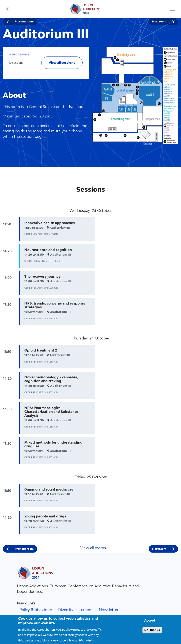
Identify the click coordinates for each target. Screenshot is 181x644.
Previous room (24, 21)
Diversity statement (75, 610)
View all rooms (93, 548)
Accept (150, 623)
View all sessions (62, 63)
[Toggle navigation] (172, 9)
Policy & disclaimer (36, 610)
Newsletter (109, 610)
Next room (159, 21)
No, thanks (152, 633)
